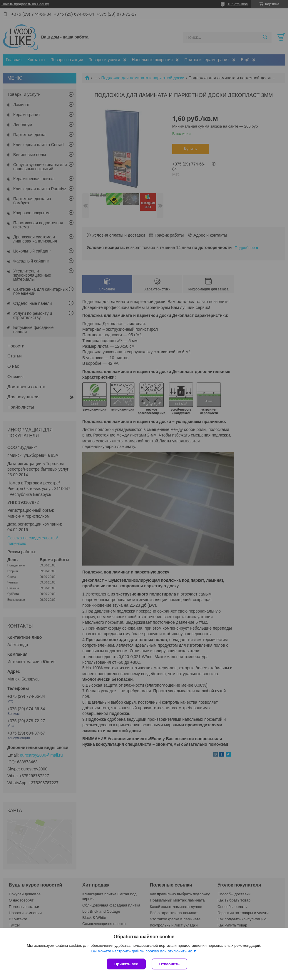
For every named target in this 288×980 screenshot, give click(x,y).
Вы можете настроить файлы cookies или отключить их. (142, 951)
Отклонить (169, 964)
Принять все (126, 964)
